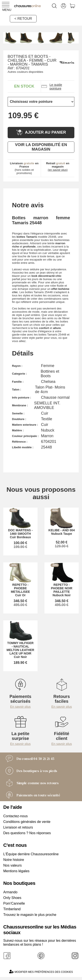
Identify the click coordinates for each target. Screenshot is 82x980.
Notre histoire (14, 860)
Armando (10, 892)
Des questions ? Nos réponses (27, 833)
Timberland (12, 909)
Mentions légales (16, 871)
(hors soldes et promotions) (24, 168)
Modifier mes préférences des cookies (41, 972)
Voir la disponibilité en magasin (41, 147)
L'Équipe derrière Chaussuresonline (31, 854)
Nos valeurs (12, 865)
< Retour (23, 19)
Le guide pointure (52, 86)
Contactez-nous (15, 816)
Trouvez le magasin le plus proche (30, 915)
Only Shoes (12, 898)
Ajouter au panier (41, 132)
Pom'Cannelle (14, 903)
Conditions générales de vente (27, 822)
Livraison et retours (18, 827)
